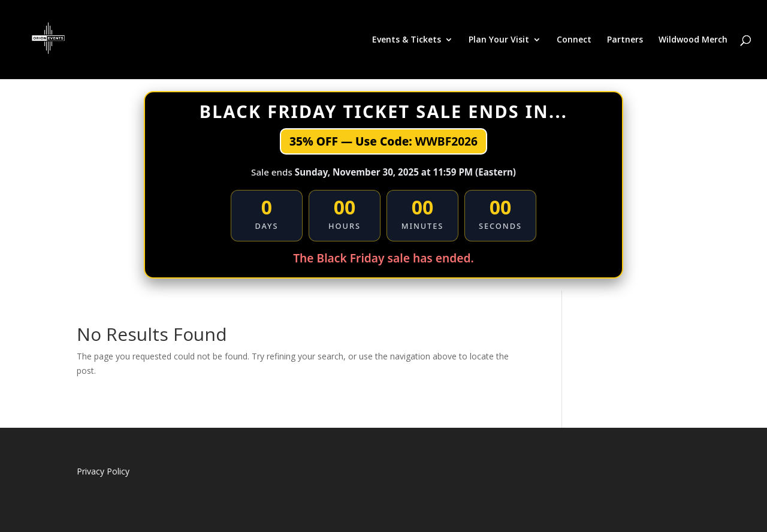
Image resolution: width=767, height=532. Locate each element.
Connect (574, 40)
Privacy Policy (103, 471)
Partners (625, 40)
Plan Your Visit (499, 40)
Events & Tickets (407, 40)
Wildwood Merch (693, 40)
